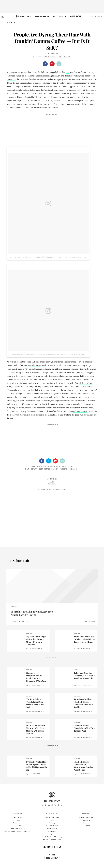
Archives (52, 831)
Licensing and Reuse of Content (18, 831)
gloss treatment (81, 411)
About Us (18, 817)
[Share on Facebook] (45, 64)
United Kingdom (86, 817)
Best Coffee (44, 469)
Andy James (35, 365)
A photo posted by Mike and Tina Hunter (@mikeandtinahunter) (35, 257)
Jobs (18, 820)
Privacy (52, 823)
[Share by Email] (59, 64)
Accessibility (52, 829)
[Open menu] (3, 15)
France (86, 823)
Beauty (34, 469)
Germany (86, 820)
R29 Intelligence (18, 829)
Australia (86, 826)
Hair (27, 469)
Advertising (18, 823)
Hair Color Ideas (59, 469)
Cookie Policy (52, 826)
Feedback (18, 826)
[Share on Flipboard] (55, 461)
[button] (91, 19)
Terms (52, 820)
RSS (52, 834)
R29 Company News (52, 817)
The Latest (74, 469)
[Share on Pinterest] (52, 64)
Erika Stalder (52, 54)
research (10, 90)
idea (67, 72)
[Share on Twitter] (49, 461)
